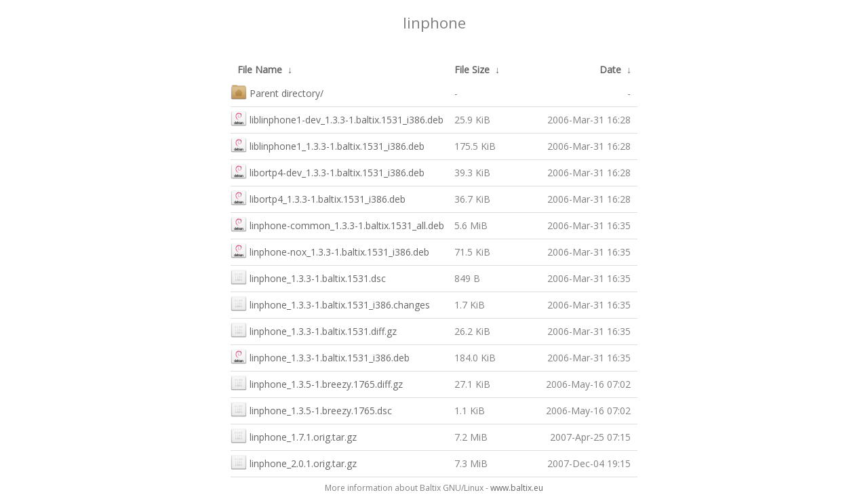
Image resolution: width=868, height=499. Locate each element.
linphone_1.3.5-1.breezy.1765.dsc (311, 409)
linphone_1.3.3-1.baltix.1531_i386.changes (330, 303)
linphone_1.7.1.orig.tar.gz (294, 436)
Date (610, 69)
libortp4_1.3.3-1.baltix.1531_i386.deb (318, 198)
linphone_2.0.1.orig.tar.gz (294, 462)
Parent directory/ (277, 92)
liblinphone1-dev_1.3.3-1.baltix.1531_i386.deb (337, 118)
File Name (260, 69)
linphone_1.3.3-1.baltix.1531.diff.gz (314, 330)
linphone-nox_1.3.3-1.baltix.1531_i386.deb (330, 251)
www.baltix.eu (517, 488)
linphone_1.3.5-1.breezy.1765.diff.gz (317, 383)
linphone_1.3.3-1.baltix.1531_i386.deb (320, 356)
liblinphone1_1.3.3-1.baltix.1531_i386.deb (328, 145)
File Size (472, 69)
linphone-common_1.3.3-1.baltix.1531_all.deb (337, 224)
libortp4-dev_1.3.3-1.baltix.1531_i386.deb (328, 171)
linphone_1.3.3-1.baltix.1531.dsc (308, 277)
